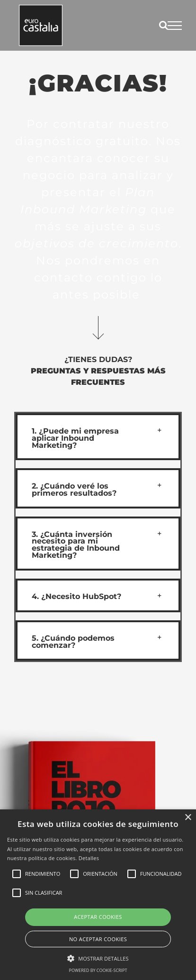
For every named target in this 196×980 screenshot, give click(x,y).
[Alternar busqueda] (164, 25)
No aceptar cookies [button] (98, 939)
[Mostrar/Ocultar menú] (175, 26)
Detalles (89, 858)
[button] (98, 437)
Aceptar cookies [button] (98, 917)
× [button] (188, 818)
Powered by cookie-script (98, 970)
